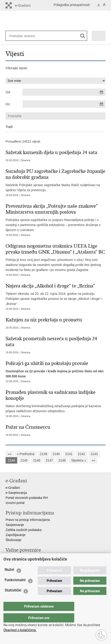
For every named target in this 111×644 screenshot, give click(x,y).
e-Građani (13, 488)
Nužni (9, 579)
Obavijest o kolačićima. (20, 630)
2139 (44, 454)
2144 (11, 460)
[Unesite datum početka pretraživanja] (64, 92)
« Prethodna (26, 454)
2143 (94, 454)
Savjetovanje (15, 525)
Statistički (13, 599)
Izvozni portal (15, 503)
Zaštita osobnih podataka (23, 530)
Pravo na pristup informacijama (28, 520)
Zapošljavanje (15, 535)
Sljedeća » (78, 460)
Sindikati (12, 562)
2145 (24, 460)
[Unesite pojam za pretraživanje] (24, 36)
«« (10, 454)
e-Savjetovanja (16, 493)
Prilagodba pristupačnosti (72, 5)
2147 (49, 460)
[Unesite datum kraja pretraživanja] (64, 104)
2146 (37, 460)
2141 (69, 454)
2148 (62, 460)
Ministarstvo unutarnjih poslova (28, 557)
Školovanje (13, 540)
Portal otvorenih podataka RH (27, 498)
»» (94, 460)
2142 (81, 454)
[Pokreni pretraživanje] (83, 36)
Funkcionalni (15, 589)
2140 (56, 454)
